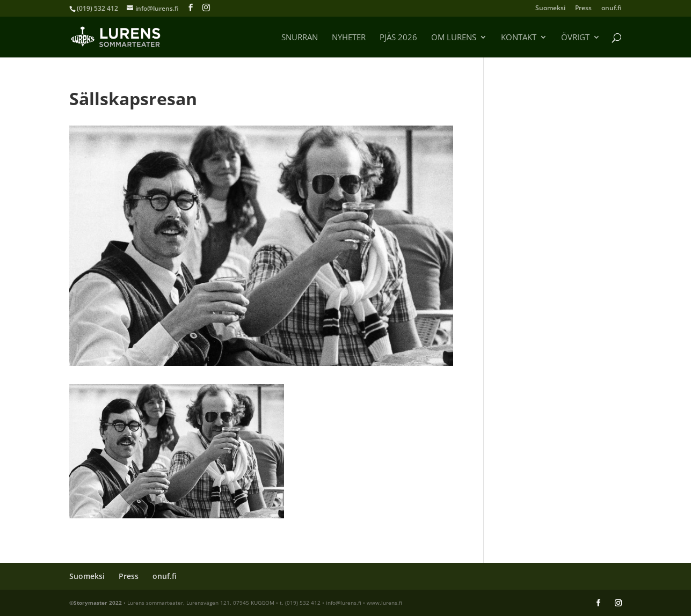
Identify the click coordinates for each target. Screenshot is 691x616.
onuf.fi (612, 9)
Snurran (300, 38)
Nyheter (349, 38)
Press (583, 9)
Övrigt (575, 38)
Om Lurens (454, 38)
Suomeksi (550, 9)
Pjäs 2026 (398, 38)
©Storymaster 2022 (96, 603)
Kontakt (519, 38)
